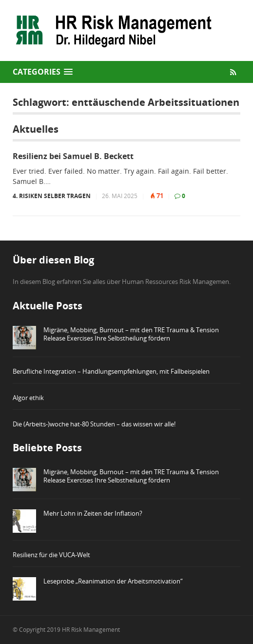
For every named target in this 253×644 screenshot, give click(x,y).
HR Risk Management (91, 630)
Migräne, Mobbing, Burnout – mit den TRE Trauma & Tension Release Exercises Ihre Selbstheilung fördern (131, 334)
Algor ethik (28, 398)
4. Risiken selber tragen (52, 196)
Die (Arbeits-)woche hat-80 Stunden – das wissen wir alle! (94, 424)
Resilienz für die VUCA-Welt (51, 555)
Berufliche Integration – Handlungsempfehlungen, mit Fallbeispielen (111, 371)
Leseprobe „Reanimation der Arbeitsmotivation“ (113, 581)
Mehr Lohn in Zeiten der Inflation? (93, 513)
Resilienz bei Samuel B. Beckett (73, 156)
